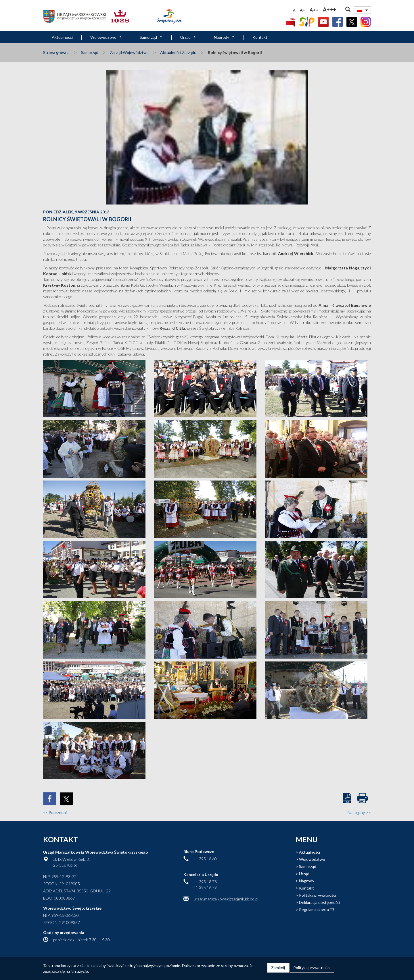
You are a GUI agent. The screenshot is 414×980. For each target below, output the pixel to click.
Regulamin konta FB (317, 909)
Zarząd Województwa (129, 52)
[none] (362, 10)
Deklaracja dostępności (320, 902)
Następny (359, 812)
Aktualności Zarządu (178, 52)
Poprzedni (55, 812)
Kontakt (260, 37)
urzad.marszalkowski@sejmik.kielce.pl (226, 899)
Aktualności (62, 37)
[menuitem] (362, 10)
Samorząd (151, 37)
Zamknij (278, 968)
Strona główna (56, 52)
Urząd (188, 37)
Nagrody (224, 37)
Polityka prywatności (318, 895)
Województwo (106, 37)
